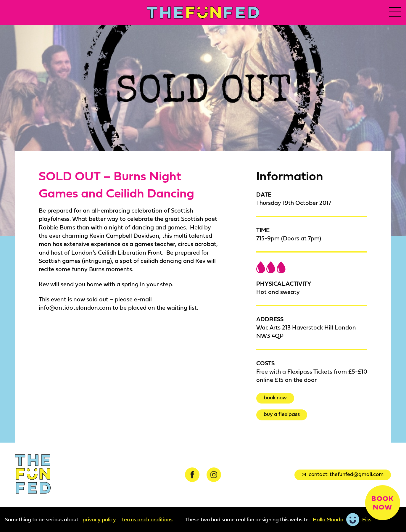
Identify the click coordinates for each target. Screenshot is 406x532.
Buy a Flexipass (282, 414)
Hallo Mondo (328, 520)
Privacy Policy (99, 520)
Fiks (367, 520)
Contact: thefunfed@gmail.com (343, 474)
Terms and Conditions (147, 520)
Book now (275, 397)
